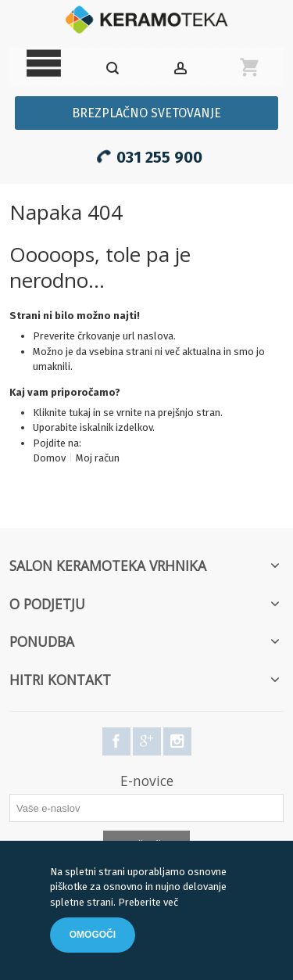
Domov (49, 458)
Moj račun (98, 458)
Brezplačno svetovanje (146, 113)
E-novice (147, 781)
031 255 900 (146, 154)
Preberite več (148, 902)
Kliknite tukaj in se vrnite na (95, 413)
